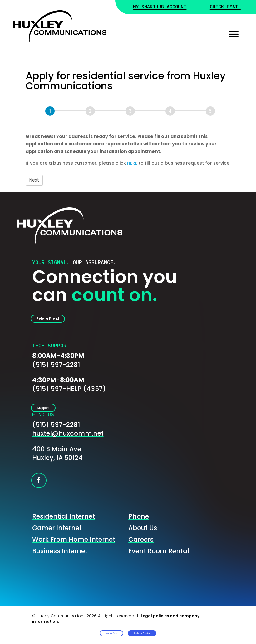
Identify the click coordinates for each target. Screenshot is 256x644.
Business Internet (60, 563)
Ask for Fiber (75, 628)
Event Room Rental (159, 563)
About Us (143, 540)
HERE (132, 163)
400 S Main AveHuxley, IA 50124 (57, 466)
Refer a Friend (61, 322)
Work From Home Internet (74, 552)
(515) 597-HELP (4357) (69, 395)
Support (53, 417)
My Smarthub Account (163, 7)
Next (34, 180)
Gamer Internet (57, 540)
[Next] (90, 111)
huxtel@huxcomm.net (68, 446)
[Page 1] (50, 111)
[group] (128, 115)
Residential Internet (64, 529)
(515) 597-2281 (56, 371)
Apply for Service (174, 628)
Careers (141, 552)
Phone (139, 529)
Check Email (224, 7)
